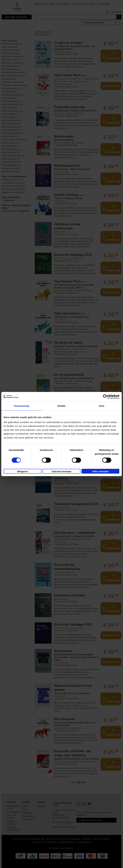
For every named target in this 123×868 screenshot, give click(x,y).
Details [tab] (61, 406)
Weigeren (23, 471)
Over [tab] (102, 406)
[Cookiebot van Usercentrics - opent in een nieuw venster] (105, 397)
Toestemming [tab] (21, 406)
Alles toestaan (100, 471)
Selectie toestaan (62, 471)
